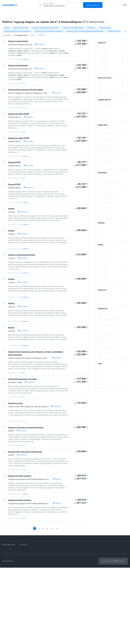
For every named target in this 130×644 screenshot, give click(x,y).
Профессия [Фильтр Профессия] (103, 310)
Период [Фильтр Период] (101, 225)
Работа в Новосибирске (14, 14)
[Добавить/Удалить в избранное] (6, 44)
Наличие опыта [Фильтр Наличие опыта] (105, 80)
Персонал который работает (107, 185)
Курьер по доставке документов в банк (33, 492)
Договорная (102, 49)
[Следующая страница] (58, 605)
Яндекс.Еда (101, 213)
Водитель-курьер (105, 28)
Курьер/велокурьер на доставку (29, 436)
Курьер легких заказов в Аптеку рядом (33, 99)
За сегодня (101, 239)
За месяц (101, 229)
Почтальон (91, 28)
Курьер (7, 28)
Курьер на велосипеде (21, 28)
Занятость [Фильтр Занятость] (102, 292)
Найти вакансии (94, 5)
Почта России (102, 210)
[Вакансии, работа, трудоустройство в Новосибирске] (10, 5)
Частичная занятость (105, 299)
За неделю (101, 232)
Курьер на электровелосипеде (73, 28)
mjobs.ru (101, 383)
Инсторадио (102, 182)
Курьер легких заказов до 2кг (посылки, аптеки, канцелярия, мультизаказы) (34, 405)
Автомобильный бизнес (106, 147)
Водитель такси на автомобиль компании (49, 32)
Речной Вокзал (103, 280)
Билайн (100, 207)
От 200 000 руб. (103, 72)
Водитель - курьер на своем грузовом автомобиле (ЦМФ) (85, 32)
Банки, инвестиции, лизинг (107, 160)
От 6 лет (100, 94)
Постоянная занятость (105, 296)
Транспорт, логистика (105, 131)
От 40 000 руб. (102, 59)
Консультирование (104, 163)
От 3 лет (100, 90)
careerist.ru (101, 386)
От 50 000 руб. (102, 62)
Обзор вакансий (9, 621)
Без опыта (101, 84)
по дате (33, 37)
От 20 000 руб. (102, 52)
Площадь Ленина (104, 261)
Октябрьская (102, 270)
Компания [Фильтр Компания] (102, 174)
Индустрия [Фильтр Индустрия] (103, 127)
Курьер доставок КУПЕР (23, 127)
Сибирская (101, 257)
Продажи (101, 137)
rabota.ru (101, 380)
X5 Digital (101, 179)
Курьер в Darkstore (114, 32)
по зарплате (43, 37)
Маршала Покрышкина (106, 254)
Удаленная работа (104, 116)
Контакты (24, 621)
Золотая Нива (102, 274)
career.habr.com (103, 389)
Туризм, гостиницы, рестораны (108, 156)
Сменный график (104, 119)
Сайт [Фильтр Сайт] (100, 366)
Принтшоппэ (102, 192)
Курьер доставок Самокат (25, 547)
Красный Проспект (104, 251)
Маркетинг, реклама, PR (106, 153)
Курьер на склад (19, 464)
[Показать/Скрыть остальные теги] (126, 32)
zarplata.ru (101, 373)
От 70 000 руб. (102, 65)
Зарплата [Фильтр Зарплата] (102, 45)
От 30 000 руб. (102, 55)
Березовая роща (103, 264)
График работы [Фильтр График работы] (104, 102)
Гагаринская (102, 267)
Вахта (100, 112)
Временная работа (104, 303)
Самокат (101, 188)
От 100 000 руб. (103, 68)
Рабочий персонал (104, 150)
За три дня (101, 235)
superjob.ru (102, 376)
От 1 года (101, 87)
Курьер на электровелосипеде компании (46, 28)
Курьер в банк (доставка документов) (32, 519)
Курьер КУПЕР (17, 182)
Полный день (102, 109)
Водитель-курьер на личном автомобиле (17, 32)
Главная (4, 14)
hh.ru (100, 370)
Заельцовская (102, 277)
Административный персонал (108, 134)
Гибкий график (103, 106)
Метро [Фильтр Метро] (101, 247)
